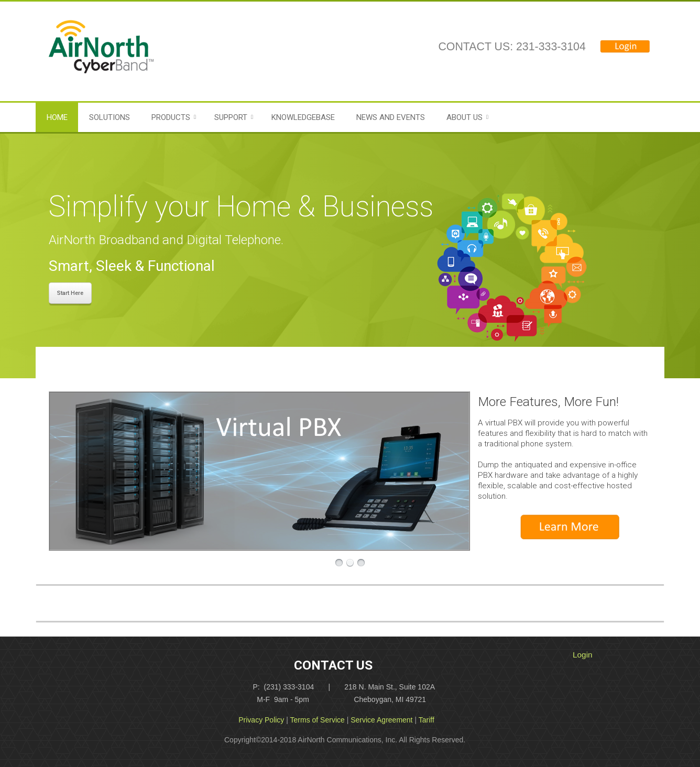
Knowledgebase (303, 117)
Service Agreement (381, 720)
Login (583, 655)
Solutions (110, 117)
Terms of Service (318, 720)
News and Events (391, 117)
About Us (464, 117)
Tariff (426, 720)
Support (231, 117)
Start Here (70, 293)
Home (57, 117)
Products (171, 117)
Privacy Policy (261, 720)
